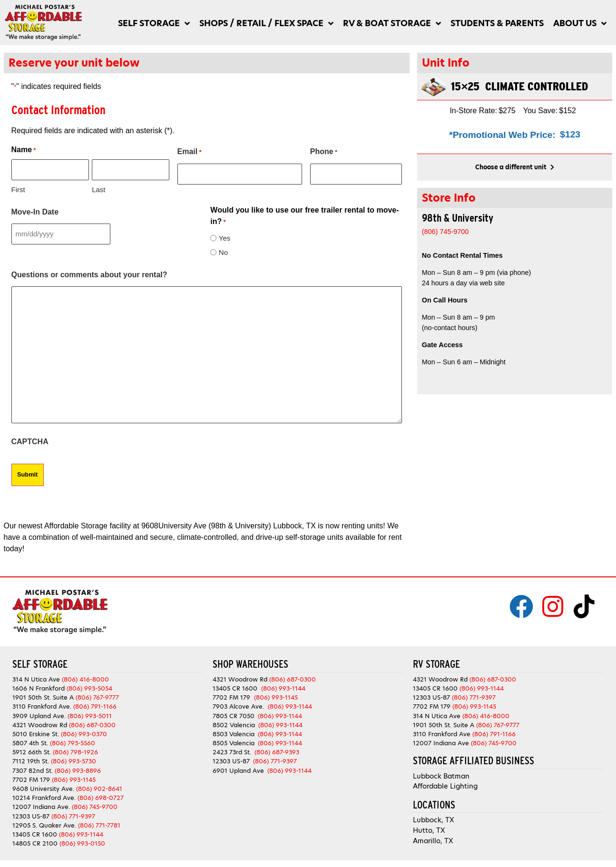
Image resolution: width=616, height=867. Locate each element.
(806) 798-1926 (75, 749)
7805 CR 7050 (234, 713)
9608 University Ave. (43, 786)
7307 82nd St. (33, 767)
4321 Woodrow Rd (41, 722)
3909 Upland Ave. (39, 713)
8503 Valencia (234, 731)
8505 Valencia (234, 740)
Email (190, 152)
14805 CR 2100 (35, 841)
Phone (324, 152)
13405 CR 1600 (35, 831)
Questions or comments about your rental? (89, 273)
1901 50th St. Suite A (43, 695)
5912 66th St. (32, 749)
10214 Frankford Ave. (44, 795)
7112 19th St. (31, 758)
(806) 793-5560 (73, 740)
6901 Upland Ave (238, 767)
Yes (225, 236)
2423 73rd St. (232, 749)
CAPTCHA (30, 440)
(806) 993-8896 (78, 767)
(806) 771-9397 (73, 813)
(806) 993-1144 (81, 831)
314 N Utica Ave (36, 676)
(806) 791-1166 (95, 704)
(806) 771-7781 (99, 822)
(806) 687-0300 (92, 722)
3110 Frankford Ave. (42, 704)
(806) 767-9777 (97, 695)
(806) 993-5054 (89, 685)
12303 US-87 (31, 813)
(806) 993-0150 (82, 841)
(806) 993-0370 (84, 731)
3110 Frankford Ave (442, 731)
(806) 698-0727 (101, 795)
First (18, 188)
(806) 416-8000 (85, 676)
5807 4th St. (30, 740)
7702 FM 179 (31, 776)
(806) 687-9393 (277, 749)
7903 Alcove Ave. (240, 704)
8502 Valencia (234, 722)
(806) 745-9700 (95, 804)
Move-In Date (35, 210)
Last (98, 188)
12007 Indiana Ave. (41, 804)
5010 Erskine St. (37, 731)
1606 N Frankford (39, 685)
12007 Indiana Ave (441, 740)
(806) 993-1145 (74, 776)
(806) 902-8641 (99, 786)
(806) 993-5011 (90, 713)
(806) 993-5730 (73, 758)
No (223, 250)
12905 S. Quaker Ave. (44, 822)
